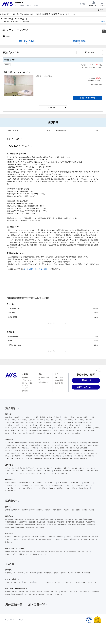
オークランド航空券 (62, 459)
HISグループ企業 (27, 383)
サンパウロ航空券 (22, 453)
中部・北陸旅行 (58, 510)
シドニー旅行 (23, 428)
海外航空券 (9, 440)
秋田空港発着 (69, 519)
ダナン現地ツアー (54, 485)
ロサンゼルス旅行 (31, 430)
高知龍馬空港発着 (30, 525)
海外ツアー (9, 414)
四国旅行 (85, 510)
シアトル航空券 (39, 451)
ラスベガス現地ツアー (42, 488)
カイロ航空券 (83, 459)
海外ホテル (9, 465)
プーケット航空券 (93, 443)
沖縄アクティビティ (11, 552)
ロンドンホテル (31, 473)
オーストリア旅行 (27, 425)
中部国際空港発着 (11, 522)
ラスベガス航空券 (27, 451)
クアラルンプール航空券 (78, 445)
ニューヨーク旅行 (70, 430)
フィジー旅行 (72, 428)
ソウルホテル (41, 468)
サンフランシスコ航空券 (13, 451)
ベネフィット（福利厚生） (82, 592)
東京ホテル (9, 537)
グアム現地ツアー (38, 483)
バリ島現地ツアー (50, 483)
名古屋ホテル (86, 537)
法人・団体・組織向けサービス (16, 589)
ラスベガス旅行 (43, 430)
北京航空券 (63, 443)
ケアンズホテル (62, 473)
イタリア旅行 (30, 422)
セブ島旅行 (32, 420)
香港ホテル (67, 468)
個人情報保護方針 (44, 382)
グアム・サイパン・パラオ (48, 582)
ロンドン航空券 (50, 453)
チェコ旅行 (78, 425)
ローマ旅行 (39, 422)
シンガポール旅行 (82, 417)
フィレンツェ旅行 (68, 422)
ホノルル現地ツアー (11, 483)
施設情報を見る (79, 42)
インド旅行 (89, 420)
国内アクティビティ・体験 (14, 549)
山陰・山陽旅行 (76, 510)
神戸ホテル (17, 539)
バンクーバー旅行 (11, 433)
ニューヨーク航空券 (51, 451)
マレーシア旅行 (79, 420)
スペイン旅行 (48, 425)
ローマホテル (41, 473)
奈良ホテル (25, 539)
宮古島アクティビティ (41, 552)
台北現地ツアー (88, 483)
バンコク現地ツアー (63, 483)
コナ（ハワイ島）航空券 (57, 448)
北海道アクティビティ (56, 552)
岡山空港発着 (90, 522)
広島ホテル (42, 539)
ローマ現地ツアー (11, 491)
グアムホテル (31, 468)
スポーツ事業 (27, 594)
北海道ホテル (18, 537)
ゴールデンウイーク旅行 (21, 573)
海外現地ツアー (11, 480)
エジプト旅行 (58, 433)
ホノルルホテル (10, 468)
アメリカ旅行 (20, 430)
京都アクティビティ (84, 552)
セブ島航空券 (33, 445)
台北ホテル (59, 468)
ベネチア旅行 (57, 422)
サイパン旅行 (26, 417)
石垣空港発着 (30, 527)
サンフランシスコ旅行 (56, 430)
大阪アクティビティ (11, 554)
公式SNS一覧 (59, 383)
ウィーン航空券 (66, 456)
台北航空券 (38, 443)
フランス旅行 (79, 422)
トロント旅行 (22, 433)
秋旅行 (40, 573)
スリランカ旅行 (10, 422)
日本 (95, 582)
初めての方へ (59, 377)
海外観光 (71, 573)
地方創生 (49, 594)
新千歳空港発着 (29, 519)
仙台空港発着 (79, 519)
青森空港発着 (59, 519)
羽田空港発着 (9, 519)
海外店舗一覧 (15, 604)
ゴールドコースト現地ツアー (84, 485)
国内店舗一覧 (38, 604)
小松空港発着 (31, 522)
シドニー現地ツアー (11, 488)
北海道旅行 (25, 510)
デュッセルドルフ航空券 (13, 456)
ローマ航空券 (68, 453)
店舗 (82, 4)
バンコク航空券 (81, 443)
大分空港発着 (72, 525)
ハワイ (36, 582)
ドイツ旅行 (9, 425)
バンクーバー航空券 (87, 451)
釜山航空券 (18, 443)
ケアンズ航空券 (88, 456)
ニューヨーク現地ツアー (58, 488)
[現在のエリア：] (20, 3)
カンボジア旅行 (68, 420)
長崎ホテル (67, 539)
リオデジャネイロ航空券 (36, 453)
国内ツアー (9, 507)
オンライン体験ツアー (13, 579)
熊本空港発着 (81, 525)
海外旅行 (12, 408)
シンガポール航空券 (11, 445)
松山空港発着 (19, 525)
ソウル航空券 (9, 443)
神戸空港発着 (70, 522)
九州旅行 (92, 510)
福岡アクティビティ (25, 554)
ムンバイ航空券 (32, 448)
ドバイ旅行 (40, 433)
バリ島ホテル (67, 471)
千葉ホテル (44, 537)
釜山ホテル (50, 468)
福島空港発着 (88, 519)
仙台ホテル (35, 537)
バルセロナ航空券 (27, 456)
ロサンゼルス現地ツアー (26, 488)
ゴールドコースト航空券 (13, 459)
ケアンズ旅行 (33, 428)
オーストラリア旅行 (11, 428)
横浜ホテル (52, 537)
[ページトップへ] (99, 370)
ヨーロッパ (76, 582)
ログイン (103, 10)
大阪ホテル (9, 539)
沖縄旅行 (8, 510)
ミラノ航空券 (78, 453)
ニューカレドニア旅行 (85, 428)
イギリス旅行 (88, 422)
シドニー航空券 (77, 456)
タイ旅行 (92, 417)
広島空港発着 (80, 522)
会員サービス (93, 4)
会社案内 (25, 377)
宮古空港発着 (40, 527)
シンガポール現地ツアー (25, 485)
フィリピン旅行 (22, 420)
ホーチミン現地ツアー (41, 485)
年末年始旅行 (48, 573)
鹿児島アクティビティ (39, 554)
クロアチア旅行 (68, 425)
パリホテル (21, 473)
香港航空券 (46, 443)
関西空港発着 (51, 522)
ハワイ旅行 (9, 417)
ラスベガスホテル (11, 473)
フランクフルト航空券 (91, 453)
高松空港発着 (9, 525)
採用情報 (25, 391)
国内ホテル (9, 534)
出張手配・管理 (24, 592)
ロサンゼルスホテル (93, 471)
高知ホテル (51, 539)
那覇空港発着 (20, 527)
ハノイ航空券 (55, 445)
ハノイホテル (38, 471)
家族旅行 (57, 573)
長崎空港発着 (62, 525)
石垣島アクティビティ (26, 552)
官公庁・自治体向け (39, 594)
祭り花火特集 (86, 573)
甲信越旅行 (48, 510)
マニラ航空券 (23, 445)
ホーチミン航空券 (44, 445)
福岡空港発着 (41, 525)
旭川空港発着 (40, 519)
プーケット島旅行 (11, 420)
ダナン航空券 (64, 445)
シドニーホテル (51, 473)
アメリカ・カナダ (16, 582)
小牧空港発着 (22, 522)
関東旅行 (40, 510)
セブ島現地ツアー (76, 483)
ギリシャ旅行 (87, 425)
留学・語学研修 (17, 594)
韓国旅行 (43, 417)
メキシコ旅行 (31, 433)
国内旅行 (12, 501)
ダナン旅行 (59, 420)
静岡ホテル (60, 537)
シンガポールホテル (78, 468)
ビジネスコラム (59, 594)
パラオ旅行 (35, 417)
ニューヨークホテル (79, 471)
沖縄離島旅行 (16, 510)
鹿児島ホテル (93, 539)
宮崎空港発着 (91, 525)
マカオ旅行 (65, 417)
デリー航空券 (22, 448)
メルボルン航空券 (49, 459)
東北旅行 (33, 510)
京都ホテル (95, 537)
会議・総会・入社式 (66, 592)
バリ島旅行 (40, 420)
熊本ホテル (76, 539)
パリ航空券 (59, 453)
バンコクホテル (90, 468)
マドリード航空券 (39, 456)
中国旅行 (72, 417)
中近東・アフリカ (87, 582)
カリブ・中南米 (28, 582)
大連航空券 (71, 443)
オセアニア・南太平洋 (64, 582)
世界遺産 (78, 573)
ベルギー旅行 (38, 425)
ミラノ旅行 (47, 422)
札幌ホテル (27, 537)
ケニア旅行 (67, 433)
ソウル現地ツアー (11, 485)
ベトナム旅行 (49, 420)
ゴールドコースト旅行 (45, 428)
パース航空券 (38, 459)
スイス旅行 (17, 425)
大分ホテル (84, 539)
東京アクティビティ (70, 552)
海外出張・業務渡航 (11, 592)
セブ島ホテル (57, 471)
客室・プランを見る (26, 42)
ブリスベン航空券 (27, 459)
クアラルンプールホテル (13, 471)
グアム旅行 (17, 417)
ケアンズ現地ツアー (67, 485)
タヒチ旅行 (97, 428)
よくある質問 (59, 380)
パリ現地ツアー (85, 488)
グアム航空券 (70, 448)
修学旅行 (8, 594)
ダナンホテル (48, 471)
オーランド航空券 (74, 451)
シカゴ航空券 (63, 451)
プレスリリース (27, 380)
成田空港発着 (19, 519)
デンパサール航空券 (93, 445)
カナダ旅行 (91, 430)
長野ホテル (69, 537)
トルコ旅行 (49, 433)
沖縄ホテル (9, 542)
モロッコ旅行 (76, 433)
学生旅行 (64, 573)
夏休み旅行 (33, 573)
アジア (7, 582)
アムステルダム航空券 (53, 456)
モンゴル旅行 (20, 422)
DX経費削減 (95, 592)
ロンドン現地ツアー (73, 488)
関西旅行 (67, 510)
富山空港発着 (41, 522)
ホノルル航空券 (43, 448)
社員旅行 (33, 592)
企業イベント (55, 592)
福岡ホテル (59, 539)
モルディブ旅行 (10, 430)
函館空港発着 (49, 519)
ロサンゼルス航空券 (81, 448)
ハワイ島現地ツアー (25, 483)
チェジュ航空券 (28, 443)
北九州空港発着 (51, 525)
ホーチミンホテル (27, 471)
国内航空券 (9, 516)
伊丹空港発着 (61, 522)
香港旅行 (57, 417)
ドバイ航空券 (74, 459)
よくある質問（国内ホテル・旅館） (36, 269)
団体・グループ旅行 (43, 592)
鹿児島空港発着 (10, 527)
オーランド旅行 (81, 430)
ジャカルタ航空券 (11, 448)
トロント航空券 (10, 453)
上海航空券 (55, 443)
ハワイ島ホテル (21, 468)
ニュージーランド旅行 (60, 428)
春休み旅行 (9, 573)
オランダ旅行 (58, 425)
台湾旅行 (50, 417)
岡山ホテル (34, 539)
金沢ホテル (77, 537)
